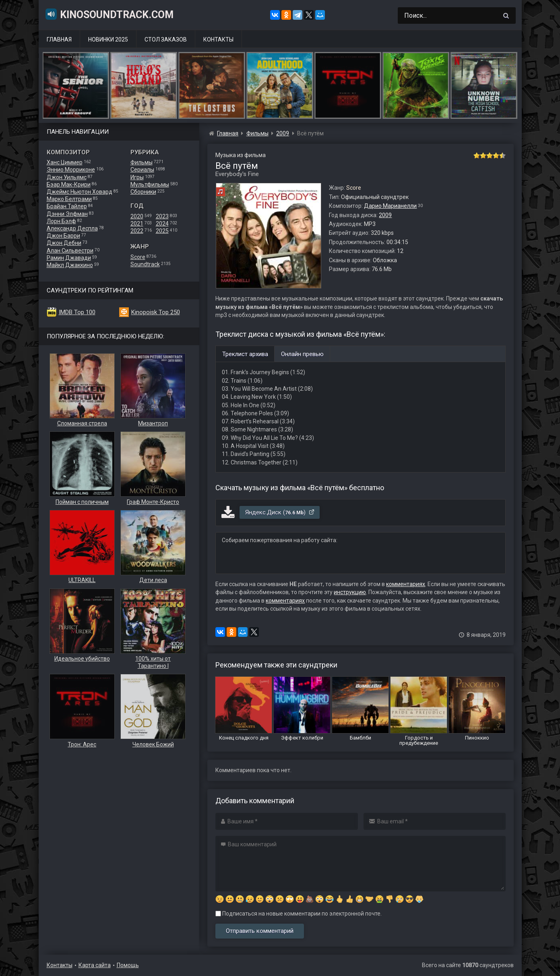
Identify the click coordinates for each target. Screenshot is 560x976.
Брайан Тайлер (67, 206)
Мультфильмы (150, 184)
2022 (137, 231)
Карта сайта (95, 965)
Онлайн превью (302, 354)
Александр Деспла (72, 228)
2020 (137, 216)
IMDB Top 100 (77, 312)
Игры (137, 177)
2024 (162, 224)
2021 (137, 224)
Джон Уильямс (67, 177)
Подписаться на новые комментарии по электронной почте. (299, 914)
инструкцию (350, 592)
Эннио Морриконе (71, 170)
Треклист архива (245, 354)
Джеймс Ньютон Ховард (80, 192)
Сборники (143, 192)
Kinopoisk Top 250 (156, 312)
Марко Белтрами (69, 199)
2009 (385, 215)
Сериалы (142, 170)
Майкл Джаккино (70, 265)
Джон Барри (63, 236)
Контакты (218, 39)
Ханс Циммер (65, 162)
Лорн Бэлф (61, 221)
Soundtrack (145, 264)
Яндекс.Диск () (280, 512)
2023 (162, 216)
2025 (162, 231)
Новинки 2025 (108, 39)
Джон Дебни (64, 243)
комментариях (406, 584)
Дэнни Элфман (67, 214)
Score (138, 257)
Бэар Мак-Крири (69, 184)
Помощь (128, 965)
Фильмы (142, 162)
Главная (59, 39)
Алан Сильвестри (70, 251)
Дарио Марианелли (390, 206)
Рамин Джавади (69, 258)
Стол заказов (166, 39)
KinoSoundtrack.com (109, 14)
